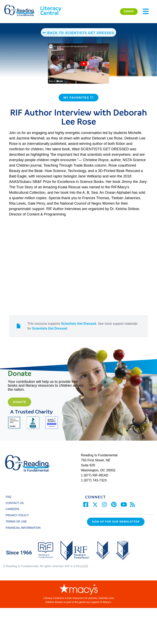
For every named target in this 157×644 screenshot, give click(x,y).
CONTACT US (16, 507)
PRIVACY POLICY (17, 519)
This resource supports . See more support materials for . (82, 330)
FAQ (8, 501)
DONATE (129, 11)
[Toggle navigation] (146, 11)
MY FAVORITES (78, 102)
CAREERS (12, 513)
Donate (20, 406)
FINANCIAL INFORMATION (23, 532)
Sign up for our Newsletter (116, 526)
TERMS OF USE (18, 526)
